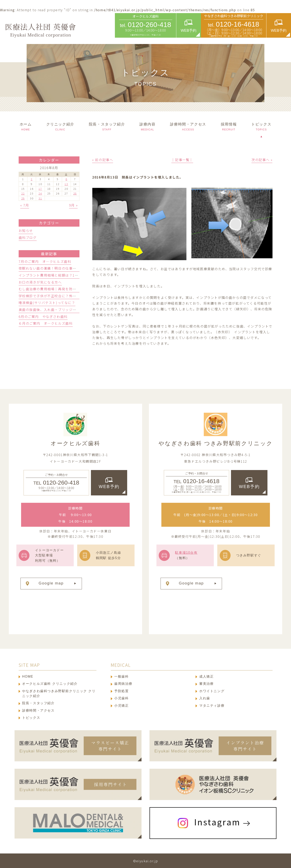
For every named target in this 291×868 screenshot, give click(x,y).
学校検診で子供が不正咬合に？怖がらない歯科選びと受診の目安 (71, 296)
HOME (28, 676)
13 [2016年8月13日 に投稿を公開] (66, 184)
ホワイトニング (212, 691)
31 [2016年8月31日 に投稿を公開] (40, 198)
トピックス (31, 718)
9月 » (73, 205)
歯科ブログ (28, 237)
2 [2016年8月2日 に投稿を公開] (32, 179)
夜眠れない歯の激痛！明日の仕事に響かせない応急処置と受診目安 (73, 268)
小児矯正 (121, 706)
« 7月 (25, 205)
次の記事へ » (262, 160)
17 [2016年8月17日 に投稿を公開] (40, 189)
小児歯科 (121, 698)
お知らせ (26, 231)
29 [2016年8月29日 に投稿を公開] (23, 198)
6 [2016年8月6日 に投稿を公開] (66, 179)
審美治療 (206, 684)
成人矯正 (206, 676)
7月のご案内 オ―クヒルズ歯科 (45, 261)
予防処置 (121, 691)
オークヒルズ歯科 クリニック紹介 (50, 684)
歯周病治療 (123, 684)
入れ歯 (205, 698)
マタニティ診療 (212, 706)
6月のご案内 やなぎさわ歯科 (43, 316)
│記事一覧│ (182, 160)
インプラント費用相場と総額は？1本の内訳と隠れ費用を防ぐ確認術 (74, 275)
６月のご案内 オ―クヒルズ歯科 (46, 323)
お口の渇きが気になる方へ (40, 282)
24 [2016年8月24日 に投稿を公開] (40, 193)
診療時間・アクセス (38, 710)
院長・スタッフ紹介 (38, 703)
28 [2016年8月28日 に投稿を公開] (75, 193)
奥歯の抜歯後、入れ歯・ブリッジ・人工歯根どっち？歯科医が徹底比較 (76, 310)
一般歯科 (121, 676)
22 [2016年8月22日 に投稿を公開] (23, 193)
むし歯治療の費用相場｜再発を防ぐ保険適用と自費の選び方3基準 (72, 289)
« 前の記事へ (103, 160)
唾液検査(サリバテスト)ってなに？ (47, 303)
